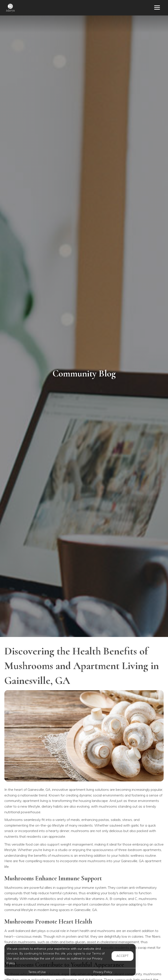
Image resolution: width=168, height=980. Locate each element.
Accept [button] (122, 956)
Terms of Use (37, 972)
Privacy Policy (103, 972)
